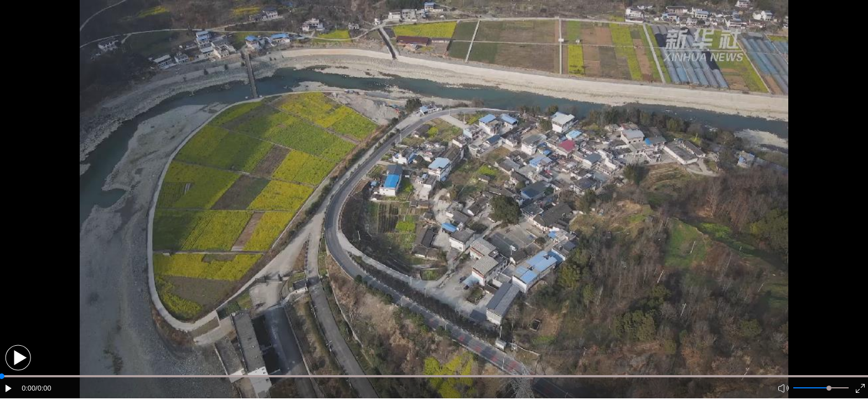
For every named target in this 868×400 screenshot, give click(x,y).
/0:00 (43, 388)
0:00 (29, 388)
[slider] (829, 388)
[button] (18, 358)
